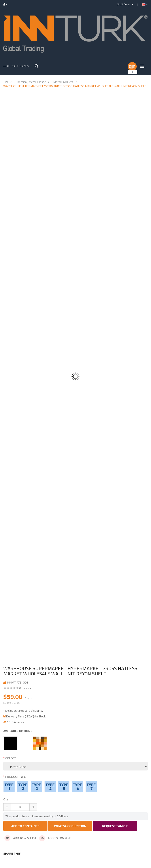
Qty (6, 799)
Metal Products (63, 82)
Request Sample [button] (115, 826)
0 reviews (25, 688)
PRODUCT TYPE (15, 777)
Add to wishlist (20, 838)
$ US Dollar (125, 4)
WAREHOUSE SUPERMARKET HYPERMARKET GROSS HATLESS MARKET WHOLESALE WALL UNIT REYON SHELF (75, 86)
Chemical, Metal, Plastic (31, 82)
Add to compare (55, 838)
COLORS (11, 758)
